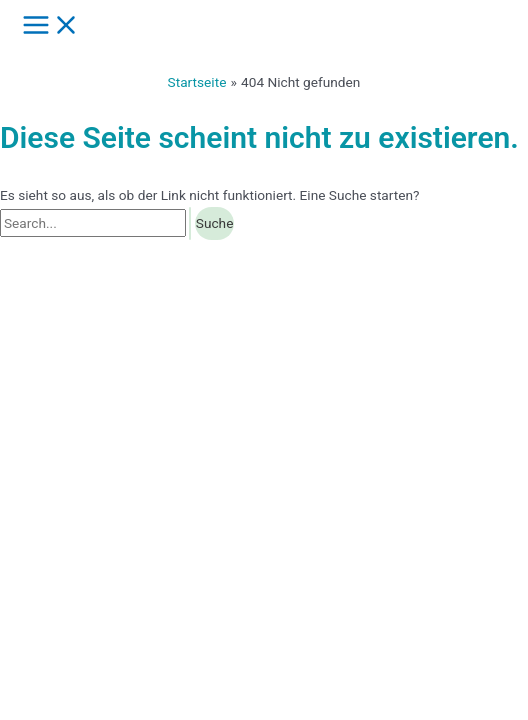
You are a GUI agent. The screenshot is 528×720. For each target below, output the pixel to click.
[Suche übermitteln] (190, 224)
